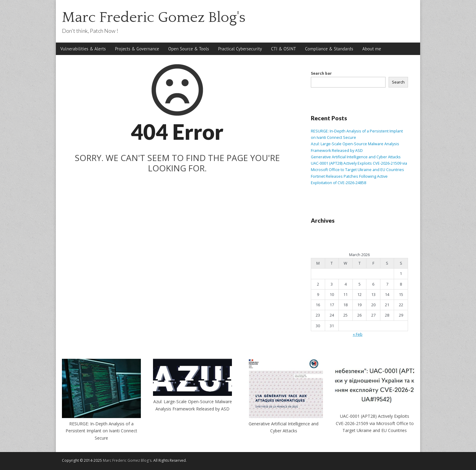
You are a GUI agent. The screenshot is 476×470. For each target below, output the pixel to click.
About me (372, 49)
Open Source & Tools (189, 49)
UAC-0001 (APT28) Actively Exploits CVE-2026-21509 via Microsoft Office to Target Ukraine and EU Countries (375, 423)
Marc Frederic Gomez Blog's (154, 17)
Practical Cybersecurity (240, 49)
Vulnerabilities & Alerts (83, 49)
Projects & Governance (137, 49)
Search (398, 82)
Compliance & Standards (329, 49)
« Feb (358, 334)
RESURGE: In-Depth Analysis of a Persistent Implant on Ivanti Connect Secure (101, 431)
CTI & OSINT (284, 49)
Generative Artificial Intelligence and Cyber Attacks (356, 157)
